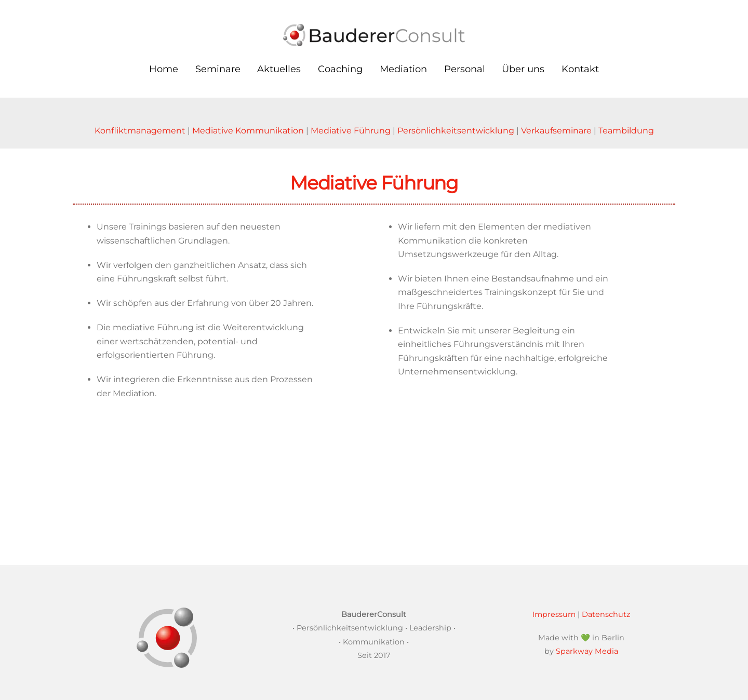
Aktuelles (279, 69)
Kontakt (580, 69)
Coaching (340, 69)
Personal (465, 69)
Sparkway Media (587, 651)
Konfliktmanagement (140, 131)
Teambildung (626, 131)
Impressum (554, 614)
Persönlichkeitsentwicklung (456, 131)
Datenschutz (606, 614)
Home (164, 69)
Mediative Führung (351, 131)
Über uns (523, 69)
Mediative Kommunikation (248, 131)
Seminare (218, 69)
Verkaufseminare (556, 131)
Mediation (403, 69)
